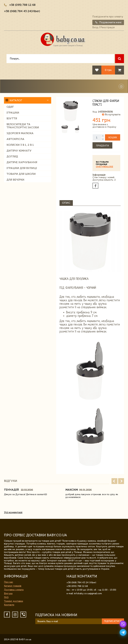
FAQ (6, 597)
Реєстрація (107, 27)
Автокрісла (15, 139)
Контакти (9, 605)
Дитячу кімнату (19, 151)
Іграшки (13, 113)
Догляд (12, 156)
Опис (66, 203)
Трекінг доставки (13, 601)
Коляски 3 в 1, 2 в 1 (20, 145)
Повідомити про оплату (108, 17)
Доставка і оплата (14, 590)
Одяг (10, 107)
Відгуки (8, 593)
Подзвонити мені (108, 22)
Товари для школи (21, 174)
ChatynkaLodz (104, 167)
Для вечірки (15, 180)
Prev (114, 481)
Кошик (113, 138)
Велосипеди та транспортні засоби (23, 126)
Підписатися (113, 621)
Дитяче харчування (22, 162)
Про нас (8, 582)
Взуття (12, 118)
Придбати (102, 146)
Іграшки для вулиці (22, 168)
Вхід (95, 27)
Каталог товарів (13, 586)
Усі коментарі (13, 512)
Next (121, 481)
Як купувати (111, 115)
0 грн (108, 70)
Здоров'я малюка (20, 133)
